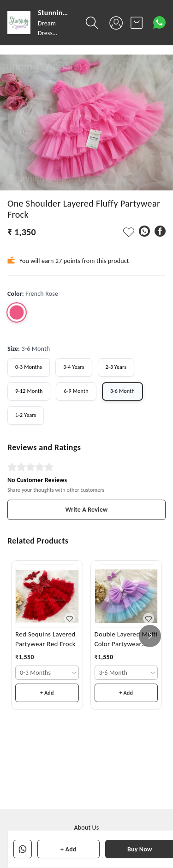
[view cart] (137, 23)
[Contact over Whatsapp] (159, 22)
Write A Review (87, 510)
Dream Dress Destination (53, 33)
